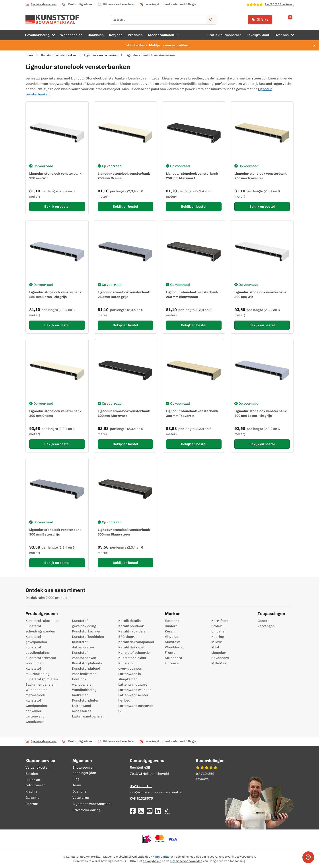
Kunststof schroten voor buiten (41, 661)
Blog (76, 779)
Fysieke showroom (41, 4)
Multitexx (172, 642)
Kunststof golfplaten (42, 679)
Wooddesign (175, 647)
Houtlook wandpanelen (83, 682)
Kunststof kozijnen (87, 631)
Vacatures (81, 798)
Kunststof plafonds (87, 663)
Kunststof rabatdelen (42, 621)
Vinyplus (171, 637)
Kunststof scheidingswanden (40, 629)
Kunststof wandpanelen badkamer (36, 706)
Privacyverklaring (87, 810)
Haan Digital (161, 857)
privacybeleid (152, 861)
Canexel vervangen (264, 623)
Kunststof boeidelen (88, 637)
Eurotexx (172, 621)
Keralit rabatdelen (133, 631)
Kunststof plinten (86, 700)
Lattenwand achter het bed (133, 698)
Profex (217, 626)
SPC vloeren (128, 637)
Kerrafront (220, 621)
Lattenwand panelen (88, 716)
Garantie (32, 798)
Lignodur (218, 653)
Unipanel (218, 631)
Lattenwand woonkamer (35, 719)
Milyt (215, 647)
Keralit (170, 631)
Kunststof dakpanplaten (83, 645)
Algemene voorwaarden (91, 804)
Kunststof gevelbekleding (84, 623)
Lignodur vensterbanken (101, 55)
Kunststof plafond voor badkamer (86, 671)
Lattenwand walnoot (135, 690)
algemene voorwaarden (186, 861)
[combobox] (163, 20)
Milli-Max (219, 663)
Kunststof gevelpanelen (36, 639)
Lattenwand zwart (133, 684)
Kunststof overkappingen (130, 666)
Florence (172, 663)
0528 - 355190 (141, 786)
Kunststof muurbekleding (37, 671)
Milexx (217, 642)
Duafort (171, 626)
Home (29, 55)
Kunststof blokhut (132, 658)
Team (77, 785)
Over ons (79, 791)
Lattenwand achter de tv (136, 708)
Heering (218, 637)
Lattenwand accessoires (82, 708)
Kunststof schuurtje (134, 653)
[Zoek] (211, 20)
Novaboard (220, 658)
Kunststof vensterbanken (59, 55)
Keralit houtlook (131, 626)
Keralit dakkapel (131, 647)
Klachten (33, 791)
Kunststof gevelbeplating (37, 650)
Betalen (32, 774)
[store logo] (52, 19)
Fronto (170, 653)
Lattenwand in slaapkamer (130, 677)
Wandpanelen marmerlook (36, 692)
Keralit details (129, 621)
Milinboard (173, 658)
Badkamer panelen (40, 684)
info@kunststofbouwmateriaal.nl (156, 792)
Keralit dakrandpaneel (136, 642)
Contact (32, 804)
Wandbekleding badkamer (84, 692)
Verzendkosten (37, 767)
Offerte (260, 19)
